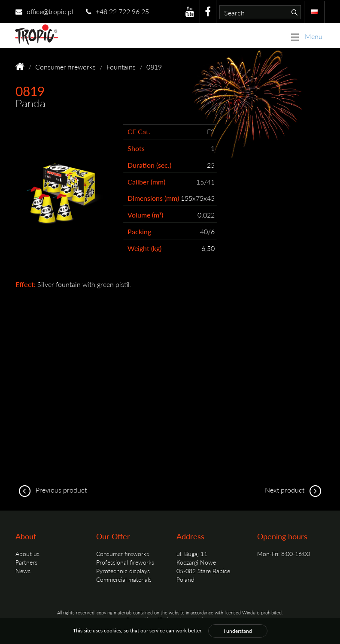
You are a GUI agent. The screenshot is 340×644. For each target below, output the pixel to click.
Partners (26, 562)
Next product (295, 490)
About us (27, 553)
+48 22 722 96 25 (117, 11)
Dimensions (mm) (153, 198)
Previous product (51, 490)
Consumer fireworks (65, 67)
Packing (139, 232)
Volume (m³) (145, 215)
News (23, 571)
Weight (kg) (144, 248)
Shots (136, 148)
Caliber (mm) (146, 182)
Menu (307, 36)
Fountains (121, 67)
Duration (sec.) (149, 165)
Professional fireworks (125, 562)
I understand (238, 631)
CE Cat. (139, 132)
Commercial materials (124, 579)
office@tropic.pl (44, 11)
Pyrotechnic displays (123, 571)
